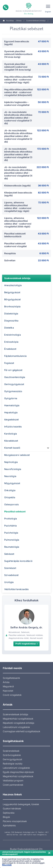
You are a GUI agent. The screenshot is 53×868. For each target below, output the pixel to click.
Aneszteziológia (13, 285)
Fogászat (9, 363)
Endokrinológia (13, 335)
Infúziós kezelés (13, 427)
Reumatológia (12, 547)
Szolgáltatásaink (11, 678)
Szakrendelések (11, 751)
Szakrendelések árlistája (36, 21)
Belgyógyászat (12, 292)
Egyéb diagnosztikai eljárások (18, 772)
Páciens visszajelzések (15, 821)
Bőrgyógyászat (13, 299)
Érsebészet (10, 349)
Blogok (6, 817)
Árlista (19, 21)
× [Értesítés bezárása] (49, 853)
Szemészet (10, 568)
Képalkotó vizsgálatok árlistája (19, 723)
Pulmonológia (12, 540)
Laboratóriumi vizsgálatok (16, 727)
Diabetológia (11, 314)
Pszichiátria (10, 526)
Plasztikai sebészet (15, 512)
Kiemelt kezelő (12, 448)
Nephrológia (11, 462)
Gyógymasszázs (13, 391)
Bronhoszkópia (12, 306)
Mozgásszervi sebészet (17, 455)
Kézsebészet (11, 441)
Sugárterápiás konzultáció (18, 561)
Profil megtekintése (26, 644)
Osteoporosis (11, 504)
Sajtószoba (9, 813)
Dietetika (9, 328)
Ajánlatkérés (9, 825)
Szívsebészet (11, 575)
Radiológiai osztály (13, 764)
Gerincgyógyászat (14, 384)
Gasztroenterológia (15, 377)
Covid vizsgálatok (12, 695)
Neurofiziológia (13, 469)
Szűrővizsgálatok (12, 755)
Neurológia (10, 476)
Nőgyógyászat (12, 483)
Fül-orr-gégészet (13, 370)
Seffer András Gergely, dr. (26, 627)
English (48, 12)
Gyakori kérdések (12, 809)
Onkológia (10, 490)
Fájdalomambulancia (15, 356)
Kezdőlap (8, 21)
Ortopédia (10, 497)
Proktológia (11, 519)
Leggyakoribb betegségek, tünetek (21, 804)
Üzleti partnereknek (13, 785)
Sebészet (9, 554)
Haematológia (12, 405)
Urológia (9, 582)
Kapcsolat (8, 691)
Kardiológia (11, 434)
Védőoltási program (13, 781)
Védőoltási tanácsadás (16, 589)
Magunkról (8, 686)
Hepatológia (11, 412)
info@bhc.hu (42, 835)
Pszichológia (11, 533)
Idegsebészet (11, 420)
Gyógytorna (11, 398)
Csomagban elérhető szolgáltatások (21, 731)
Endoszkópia (11, 342)
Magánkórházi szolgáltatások (18, 719)
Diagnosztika (11, 321)
